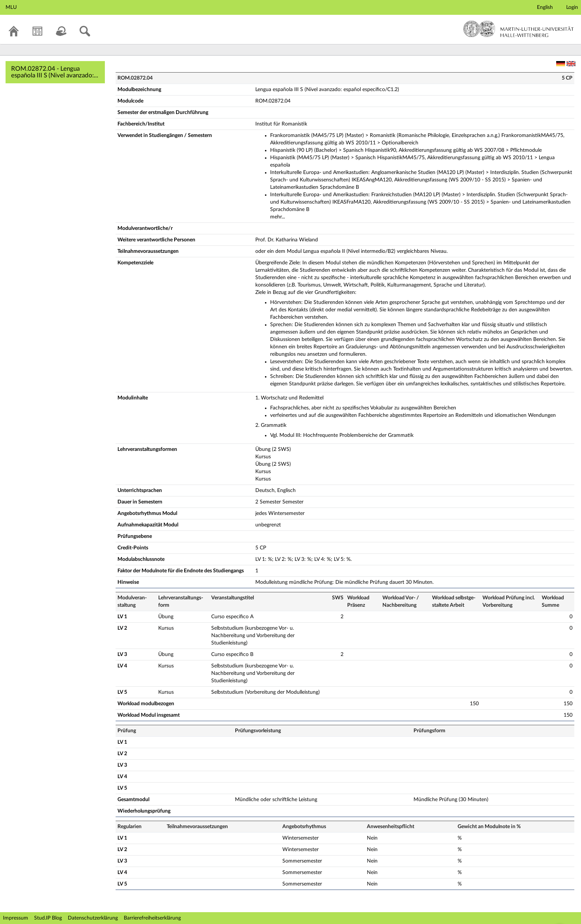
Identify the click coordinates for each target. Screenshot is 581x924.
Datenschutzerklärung (93, 918)
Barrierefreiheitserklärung (152, 918)
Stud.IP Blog (48, 918)
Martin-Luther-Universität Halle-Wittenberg (519, 29)
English (545, 7)
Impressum (16, 918)
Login (572, 7)
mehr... (278, 217)
